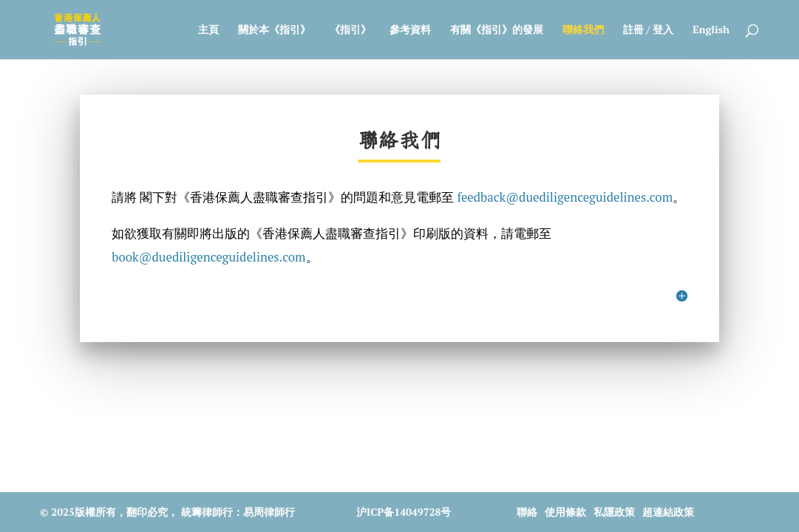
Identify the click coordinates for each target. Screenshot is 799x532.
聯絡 (527, 512)
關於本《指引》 (274, 30)
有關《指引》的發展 (497, 30)
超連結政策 (668, 512)
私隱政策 (614, 512)
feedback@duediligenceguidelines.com (565, 197)
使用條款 (565, 512)
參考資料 (410, 30)
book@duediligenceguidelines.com (208, 257)
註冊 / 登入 (648, 30)
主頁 (208, 30)
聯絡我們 (583, 30)
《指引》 (350, 30)
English (711, 30)
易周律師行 (269, 512)
